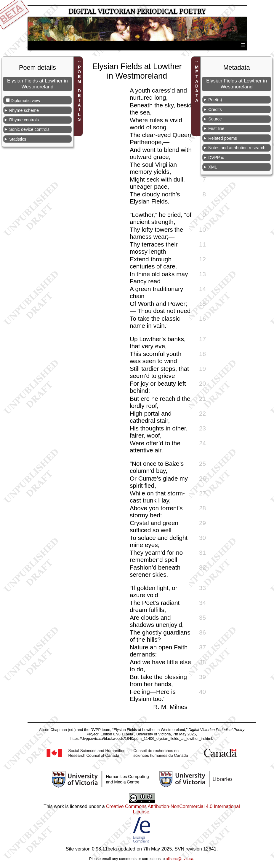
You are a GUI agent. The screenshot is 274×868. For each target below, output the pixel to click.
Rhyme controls (24, 120)
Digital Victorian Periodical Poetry (137, 11)
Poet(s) (215, 100)
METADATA (197, 84)
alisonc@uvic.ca (180, 859)
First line (216, 128)
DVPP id (216, 158)
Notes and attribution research (237, 148)
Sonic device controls (29, 129)
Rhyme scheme (24, 110)
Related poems (223, 138)
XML (213, 167)
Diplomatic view (25, 101)
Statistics (18, 139)
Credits (215, 109)
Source (215, 119)
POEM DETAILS (79, 93)
